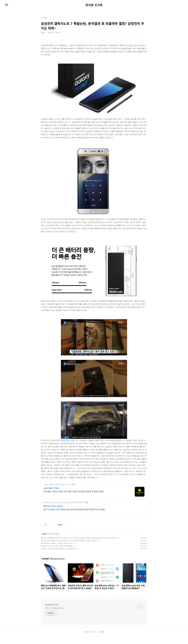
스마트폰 (44, 541)
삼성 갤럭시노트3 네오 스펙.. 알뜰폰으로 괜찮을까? (57, 553)
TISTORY (94, 639)
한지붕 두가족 (94, 5)
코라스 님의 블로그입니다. (55, 615)
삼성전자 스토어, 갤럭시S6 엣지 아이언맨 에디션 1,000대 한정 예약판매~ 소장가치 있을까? (69, 548)
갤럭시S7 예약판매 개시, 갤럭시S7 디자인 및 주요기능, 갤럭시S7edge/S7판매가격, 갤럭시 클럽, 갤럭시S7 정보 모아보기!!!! (79, 545)
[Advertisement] (94, 502)
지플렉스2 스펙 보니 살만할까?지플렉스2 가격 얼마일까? (58, 556)
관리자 (102, 639)
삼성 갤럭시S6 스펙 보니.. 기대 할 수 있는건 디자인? (57, 551)
